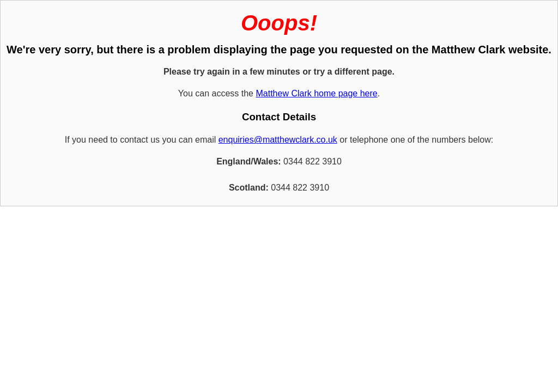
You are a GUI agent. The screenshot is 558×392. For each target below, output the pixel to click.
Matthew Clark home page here (316, 93)
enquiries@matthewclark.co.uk (278, 140)
